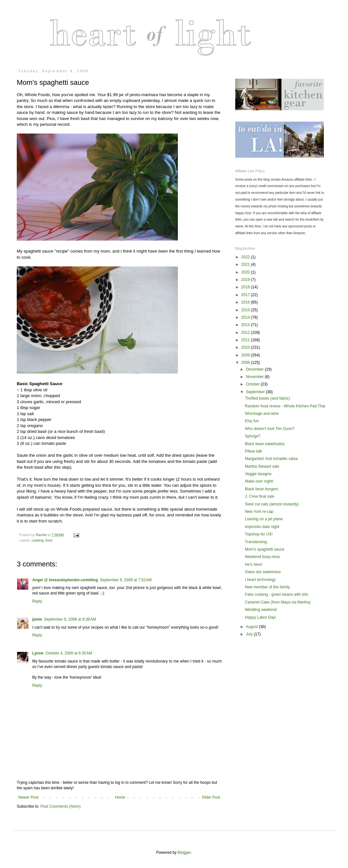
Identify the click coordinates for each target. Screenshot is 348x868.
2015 (246, 310)
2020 (246, 272)
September (256, 392)
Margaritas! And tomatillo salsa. (272, 459)
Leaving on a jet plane (264, 519)
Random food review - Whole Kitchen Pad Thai (285, 406)
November (255, 377)
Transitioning (256, 542)
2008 (246, 363)
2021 (246, 264)
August (252, 627)
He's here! (254, 564)
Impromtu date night (262, 527)
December (255, 369)
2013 (246, 325)
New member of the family (267, 587)
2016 (246, 302)
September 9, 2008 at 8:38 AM (70, 619)
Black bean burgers (261, 489)
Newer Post (28, 797)
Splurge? (253, 436)
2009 (246, 355)
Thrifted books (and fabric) (267, 398)
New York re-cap (259, 512)
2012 (246, 333)
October (253, 384)
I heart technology (260, 580)
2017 (246, 295)
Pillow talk (253, 451)
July (250, 634)
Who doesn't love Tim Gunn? (270, 429)
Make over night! (259, 481)
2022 (246, 257)
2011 (246, 340)
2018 (246, 287)
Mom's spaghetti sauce (265, 549)
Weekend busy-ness (262, 557)
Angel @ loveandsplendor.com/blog (65, 580)
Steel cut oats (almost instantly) (272, 504)
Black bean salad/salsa (265, 444)
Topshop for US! (259, 534)
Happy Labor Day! (261, 617)
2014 (246, 317)
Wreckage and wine (262, 414)
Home (120, 797)
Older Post (211, 797)
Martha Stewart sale (262, 466)
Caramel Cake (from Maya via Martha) (278, 602)
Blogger (184, 853)
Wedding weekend (261, 610)
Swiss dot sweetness (263, 572)
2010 (246, 347)
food (49, 540)
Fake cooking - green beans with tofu (277, 594)
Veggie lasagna (258, 474)
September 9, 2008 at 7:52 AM (126, 580)
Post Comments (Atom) (60, 806)
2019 (246, 280)
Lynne (38, 653)
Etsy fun (252, 421)
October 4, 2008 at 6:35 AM (69, 653)
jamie (37, 619)
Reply (37, 601)
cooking (38, 540)
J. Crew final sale (260, 496)
